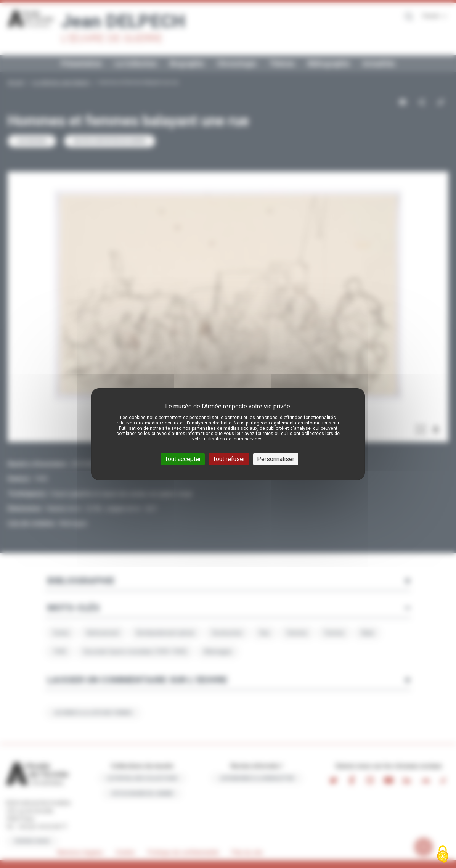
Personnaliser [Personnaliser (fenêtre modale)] (276, 459)
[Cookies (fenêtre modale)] (443, 855)
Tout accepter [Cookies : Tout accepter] (183, 459)
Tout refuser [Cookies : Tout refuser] (229, 459)
